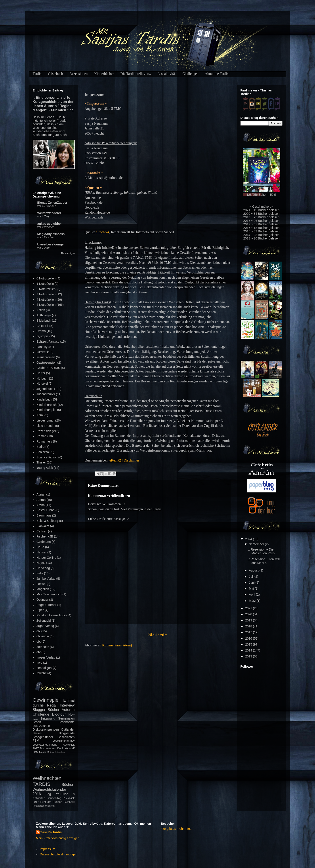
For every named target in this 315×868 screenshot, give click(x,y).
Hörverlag (43, 568)
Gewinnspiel (46, 700)
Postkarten (39, 806)
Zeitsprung (48, 718)
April (252, 594)
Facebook (69, 802)
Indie (40, 573)
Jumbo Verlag (46, 579)
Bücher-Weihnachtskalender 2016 (54, 789)
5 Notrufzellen (46, 305)
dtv (39, 652)
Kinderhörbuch (47, 405)
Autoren (68, 710)
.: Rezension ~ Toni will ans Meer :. (264, 561)
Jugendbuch (45, 389)
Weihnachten (47, 778)
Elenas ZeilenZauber (52, 203)
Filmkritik (43, 352)
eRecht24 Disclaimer (124, 460)
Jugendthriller (46, 394)
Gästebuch (55, 74)
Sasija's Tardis (51, 832)
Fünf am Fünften (51, 802)
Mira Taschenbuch (49, 594)
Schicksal (43, 452)
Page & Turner (46, 605)
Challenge (41, 714)
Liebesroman (45, 420)
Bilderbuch (44, 321)
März (253, 601)
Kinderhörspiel (46, 410)
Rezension (44, 431)
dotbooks (43, 647)
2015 (249, 644)
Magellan (43, 589)
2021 (249, 608)
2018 (249, 626)
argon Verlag (45, 626)
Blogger (39, 710)
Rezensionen (79, 74)
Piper (40, 610)
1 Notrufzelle (45, 284)
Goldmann (44, 542)
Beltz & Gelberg (47, 521)
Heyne (41, 563)
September (257, 544)
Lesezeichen (41, 726)
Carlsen (42, 531)
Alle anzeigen (68, 253)
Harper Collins (46, 558)
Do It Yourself (66, 748)
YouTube (62, 794)
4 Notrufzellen (46, 300)
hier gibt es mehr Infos (176, 829)
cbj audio (43, 636)
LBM (36, 752)
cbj (38, 631)
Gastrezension (46, 363)
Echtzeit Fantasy (48, 342)
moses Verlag (46, 657)
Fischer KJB (45, 536)
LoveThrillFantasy (64, 741)
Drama (41, 331)
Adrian (41, 494)
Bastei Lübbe (46, 510)
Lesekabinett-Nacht (45, 745)
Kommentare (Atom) (117, 645)
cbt (39, 642)
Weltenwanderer (49, 213)
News (43, 752)
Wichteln (50, 806)
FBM (36, 741)
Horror (41, 373)
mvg (39, 663)
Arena (41, 505)
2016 (249, 638)
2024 (249, 539)
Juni (252, 583)
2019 (249, 620)
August (254, 570)
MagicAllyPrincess (51, 234)
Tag (49, 794)
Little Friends (45, 426)
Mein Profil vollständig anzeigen (58, 838)
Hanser (41, 552)
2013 (249, 656)
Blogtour (59, 714)
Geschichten (66, 737)
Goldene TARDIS (48, 368)
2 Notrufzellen (46, 289)
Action (41, 310)
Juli (252, 577)
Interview (67, 705)
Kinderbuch (44, 399)
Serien (37, 733)
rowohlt (41, 673)
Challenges (190, 74)
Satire (41, 447)
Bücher (53, 710)
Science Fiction (47, 457)
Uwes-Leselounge (51, 244)
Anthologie (44, 315)
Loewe (41, 584)
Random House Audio (52, 615)
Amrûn (41, 500)
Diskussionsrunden (46, 729)
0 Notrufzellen (46, 278)
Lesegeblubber (43, 737)
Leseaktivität (167, 74)
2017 (249, 632)
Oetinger (42, 600)
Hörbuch (42, 378)
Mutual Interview (56, 752)
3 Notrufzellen (46, 294)
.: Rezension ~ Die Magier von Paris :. (263, 551)
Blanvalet (43, 526)
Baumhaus (44, 515)
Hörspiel (42, 384)
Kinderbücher (104, 74)
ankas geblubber (50, 224)
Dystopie (42, 336)
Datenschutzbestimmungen (59, 854)
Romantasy (44, 441)
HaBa (40, 547)
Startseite (157, 634)
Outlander (68, 729)
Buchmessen (48, 748)
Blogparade (67, 733)
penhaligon (44, 668)
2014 (249, 650)
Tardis (37, 74)
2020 (249, 614)
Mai (252, 589)
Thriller (41, 462)
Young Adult (45, 468)
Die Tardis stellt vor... (136, 74)
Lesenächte (67, 722)
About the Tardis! (217, 74)
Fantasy (42, 347)
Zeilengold (44, 621)
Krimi (40, 415)
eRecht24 (103, 232)
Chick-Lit (42, 326)
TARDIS (42, 784)
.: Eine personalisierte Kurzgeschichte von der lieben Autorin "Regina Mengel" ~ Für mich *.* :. (53, 104)
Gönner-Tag (54, 798)
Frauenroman (46, 357)
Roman (41, 436)
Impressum (47, 849)
